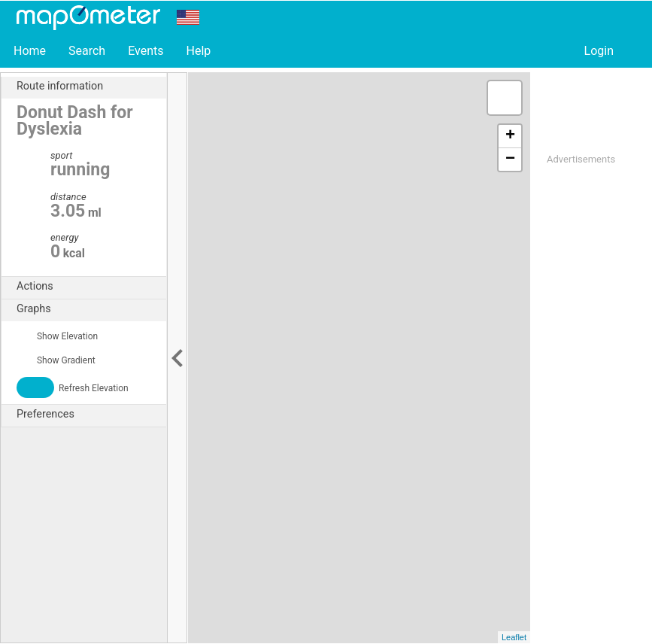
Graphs (91, 309)
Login (599, 51)
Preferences (91, 415)
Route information (91, 87)
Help (198, 51)
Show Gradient (56, 360)
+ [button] (510, 136)
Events (146, 51)
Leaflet (514, 637)
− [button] (510, 159)
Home (30, 51)
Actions (91, 287)
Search (87, 51)
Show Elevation (57, 336)
